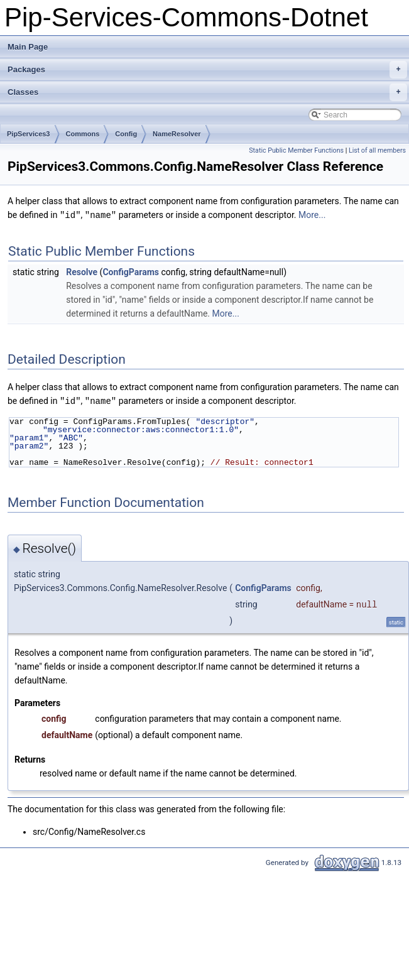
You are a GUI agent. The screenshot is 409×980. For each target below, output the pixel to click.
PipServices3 (29, 134)
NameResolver (177, 134)
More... (312, 215)
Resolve (82, 271)
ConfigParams (131, 271)
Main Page (28, 47)
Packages (207, 70)
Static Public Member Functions (296, 150)
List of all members (377, 150)
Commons (83, 134)
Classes (207, 92)
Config (126, 134)
